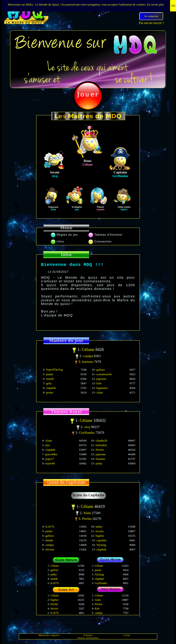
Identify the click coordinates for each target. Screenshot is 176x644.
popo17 (50, 459)
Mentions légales (49, 635)
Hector (54, 609)
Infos (58, 241)
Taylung (101, 545)
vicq (88, 427)
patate (50, 374)
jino (48, 445)
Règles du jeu (64, 235)
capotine (102, 540)
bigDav (100, 536)
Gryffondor (87, 433)
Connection (100, 241)
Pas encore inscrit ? (151, 23)
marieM (50, 463)
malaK (50, 379)
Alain (100, 392)
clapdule (51, 388)
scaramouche (104, 374)
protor (50, 392)
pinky (99, 463)
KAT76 (50, 527)
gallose (101, 370)
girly (49, 383)
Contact (88, 635)
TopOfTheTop (55, 370)
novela (100, 531)
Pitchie (100, 450)
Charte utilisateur (88, 638)
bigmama (102, 388)
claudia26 (101, 441)
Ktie (99, 383)
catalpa (88, 356)
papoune (102, 379)
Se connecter (151, 16)
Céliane (89, 350)
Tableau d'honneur (106, 235)
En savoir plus (155, 4)
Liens (127, 635)
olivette (50, 549)
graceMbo (51, 454)
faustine (100, 459)
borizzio (88, 362)
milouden (101, 445)
